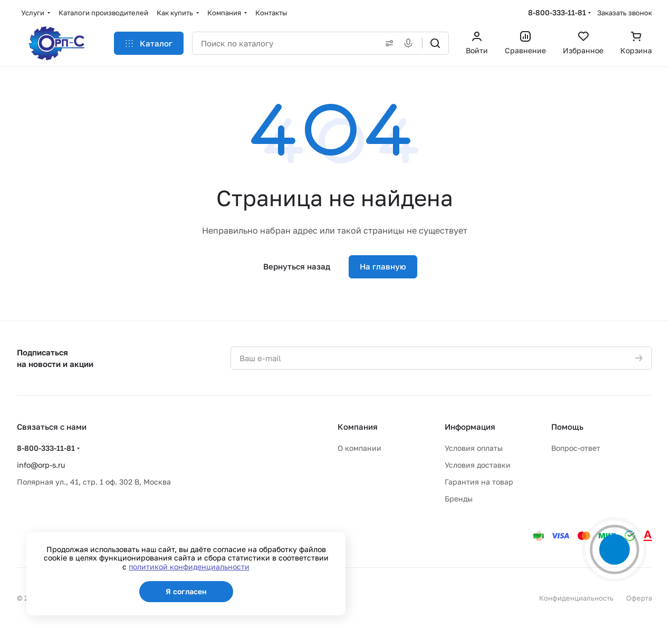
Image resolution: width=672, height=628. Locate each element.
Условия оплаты (474, 448)
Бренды (459, 499)
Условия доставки (478, 465)
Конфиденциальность (576, 598)
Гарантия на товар (479, 482)
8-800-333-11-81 (557, 12)
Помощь (567, 427)
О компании (359, 448)
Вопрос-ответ (576, 448)
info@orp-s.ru (41, 465)
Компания (358, 427)
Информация (470, 427)
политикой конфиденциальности (189, 567)
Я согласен (186, 591)
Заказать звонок (625, 13)
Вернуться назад (297, 266)
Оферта (639, 598)
